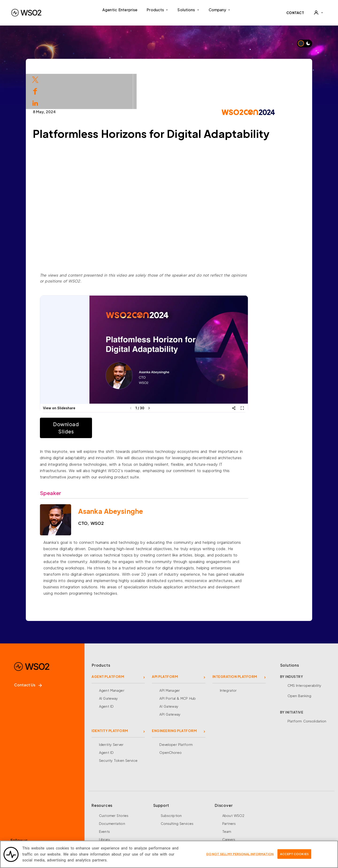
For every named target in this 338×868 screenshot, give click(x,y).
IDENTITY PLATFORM (110, 695)
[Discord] (79, 817)
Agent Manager (112, 655)
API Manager (169, 655)
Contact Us (28, 650)
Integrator (228, 655)
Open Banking (300, 661)
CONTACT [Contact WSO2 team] (295, 13)
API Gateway (170, 679)
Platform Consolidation (307, 686)
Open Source (110, 812)
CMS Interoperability (305, 650)
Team (227, 796)
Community (232, 820)
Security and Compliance (243, 828)
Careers (229, 804)
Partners (229, 788)
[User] (318, 13)
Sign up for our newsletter (38, 837)
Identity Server (111, 709)
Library (105, 804)
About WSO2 (233, 780)
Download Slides (89, 393)
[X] (32, 817)
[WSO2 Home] (26, 13)
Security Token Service (118, 725)
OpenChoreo (170, 717)
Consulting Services (177, 788)
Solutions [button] (188, 10)
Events (104, 796)
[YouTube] (63, 817)
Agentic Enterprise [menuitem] (120, 10)
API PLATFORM (165, 641)
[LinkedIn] (48, 817)
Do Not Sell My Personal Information (240, 854)
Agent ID (106, 671)
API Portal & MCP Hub (178, 663)
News (227, 812)
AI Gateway (108, 663)
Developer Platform (176, 709)
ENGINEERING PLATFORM (174, 695)
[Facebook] (16, 817)
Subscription (171, 780)
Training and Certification (120, 828)
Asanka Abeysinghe (134, 476)
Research (107, 820)
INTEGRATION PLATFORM (235, 641)
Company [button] (220, 10)
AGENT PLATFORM (108, 641)
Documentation (112, 788)
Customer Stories (114, 780)
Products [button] (157, 10)
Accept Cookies (294, 854)
